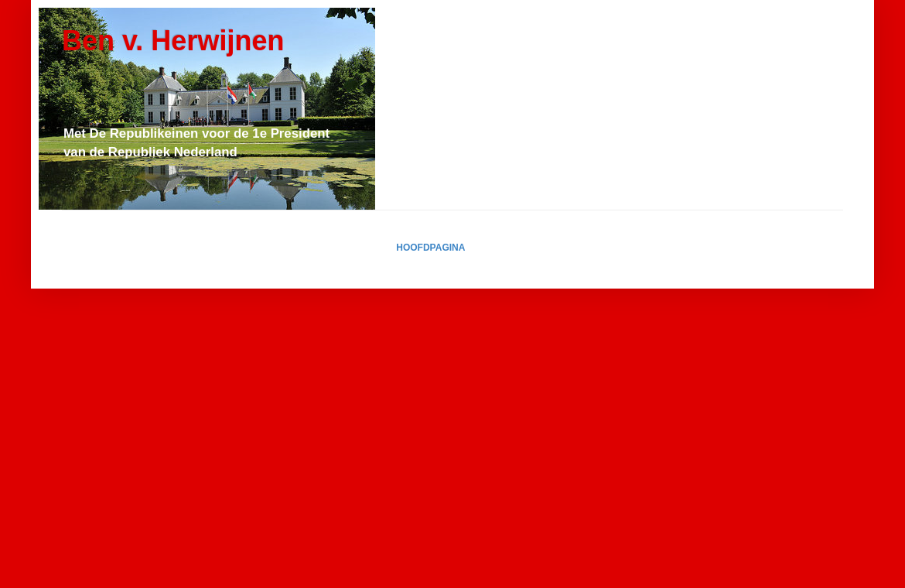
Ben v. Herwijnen (173, 41)
